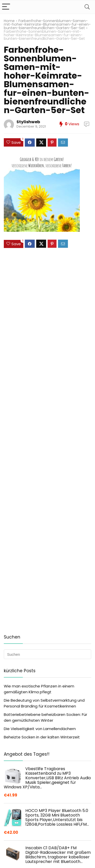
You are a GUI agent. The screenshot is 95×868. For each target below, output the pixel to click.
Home (9, 21)
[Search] (87, 7)
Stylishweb (28, 122)
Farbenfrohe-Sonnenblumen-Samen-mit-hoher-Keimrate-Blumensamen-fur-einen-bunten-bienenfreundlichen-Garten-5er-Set (47, 24)
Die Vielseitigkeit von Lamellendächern (40, 729)
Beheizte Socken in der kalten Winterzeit (42, 737)
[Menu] (6, 7)
